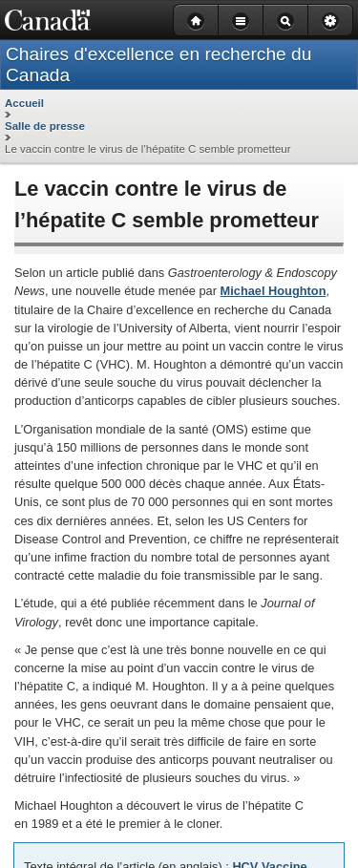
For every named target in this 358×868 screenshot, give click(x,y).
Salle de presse (45, 126)
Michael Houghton (274, 291)
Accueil (24, 103)
